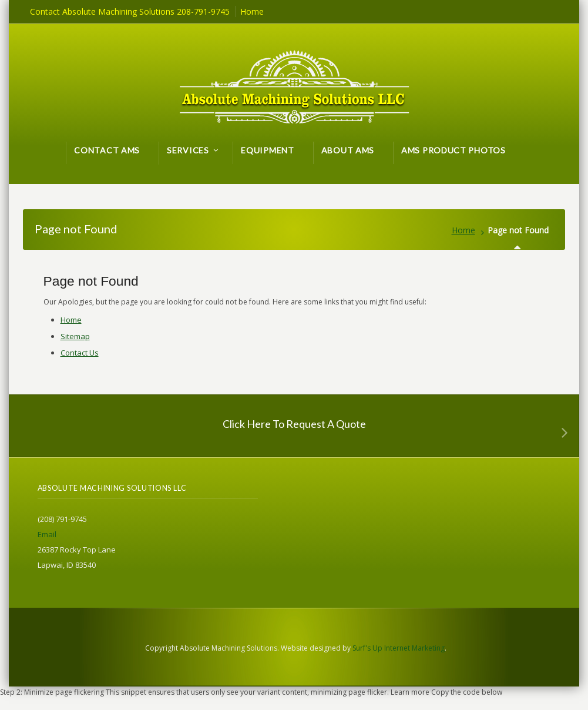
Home (463, 230)
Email (47, 534)
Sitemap (75, 336)
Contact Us (80, 353)
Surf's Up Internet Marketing (399, 648)
